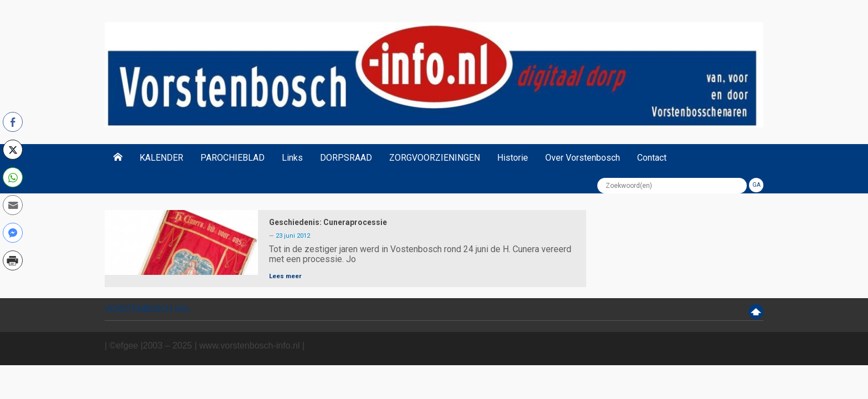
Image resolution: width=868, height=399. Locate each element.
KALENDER (161, 158)
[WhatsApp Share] (13, 177)
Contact (652, 158)
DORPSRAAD (346, 158)
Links (292, 158)
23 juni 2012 (293, 236)
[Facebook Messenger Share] (13, 233)
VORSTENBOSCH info (147, 309)
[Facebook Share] (13, 122)
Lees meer (285, 276)
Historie (513, 158)
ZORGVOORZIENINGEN (435, 158)
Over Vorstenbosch (583, 158)
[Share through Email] (13, 205)
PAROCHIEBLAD (232, 158)
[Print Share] (13, 260)
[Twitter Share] (13, 150)
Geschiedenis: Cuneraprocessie (328, 222)
